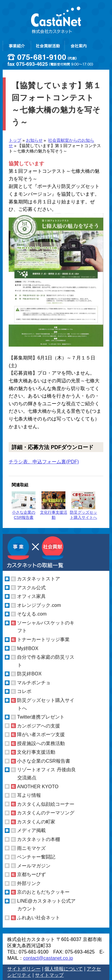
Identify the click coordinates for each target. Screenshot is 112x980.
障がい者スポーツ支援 (41, 734)
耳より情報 (29, 795)
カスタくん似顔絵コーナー (46, 804)
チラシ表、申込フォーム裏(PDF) (44, 462)
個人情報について (64, 969)
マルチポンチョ (34, 683)
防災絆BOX (29, 674)
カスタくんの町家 (36, 822)
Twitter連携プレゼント (41, 717)
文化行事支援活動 (54, 505)
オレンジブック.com (39, 605)
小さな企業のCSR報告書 (24, 505)
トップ (15, 140)
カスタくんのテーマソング (46, 813)
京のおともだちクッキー (43, 892)
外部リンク (29, 883)
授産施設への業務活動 (41, 743)
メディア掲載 (31, 830)
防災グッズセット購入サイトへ (83, 505)
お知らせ (34, 140)
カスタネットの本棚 (39, 839)
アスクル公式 (31, 588)
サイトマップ (49, 975)
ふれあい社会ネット (39, 918)
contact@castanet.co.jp (48, 958)
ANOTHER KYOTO (38, 787)
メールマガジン (34, 866)
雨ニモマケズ (31, 848)
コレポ (24, 691)
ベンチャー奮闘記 (36, 857)
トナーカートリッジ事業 (43, 639)
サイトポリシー (24, 969)
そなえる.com (32, 614)
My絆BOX (28, 648)
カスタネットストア (39, 579)
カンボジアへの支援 (39, 726)
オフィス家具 (31, 596)
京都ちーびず (31, 874)
